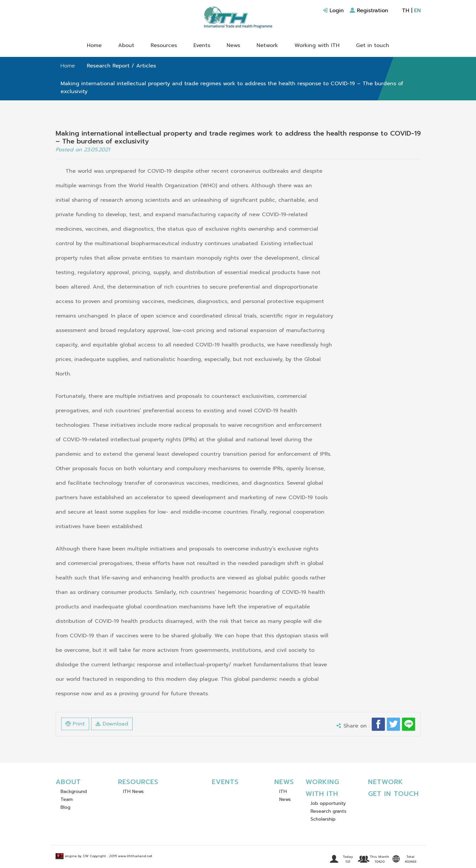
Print (75, 724)
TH (406, 11)
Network (267, 45)
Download (112, 724)
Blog (65, 807)
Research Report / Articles (121, 66)
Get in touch (373, 45)
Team (67, 799)
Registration (369, 11)
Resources (164, 45)
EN (417, 11)
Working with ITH (317, 45)
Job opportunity (328, 803)
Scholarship (323, 819)
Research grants (328, 811)
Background (74, 791)
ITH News (133, 791)
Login (333, 11)
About (126, 45)
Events (202, 45)
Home (94, 45)
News (233, 45)
